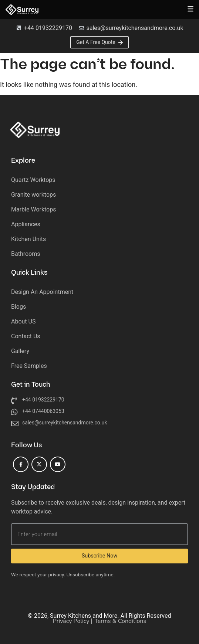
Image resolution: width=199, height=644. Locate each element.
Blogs (18, 307)
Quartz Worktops (33, 180)
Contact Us (26, 336)
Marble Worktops (33, 209)
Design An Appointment (42, 292)
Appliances (26, 224)
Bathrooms (26, 254)
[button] (190, 10)
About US (23, 321)
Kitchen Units (28, 239)
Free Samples (29, 366)
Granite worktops (33, 195)
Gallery (20, 351)
